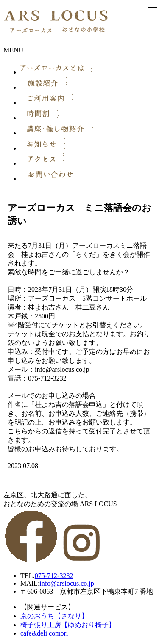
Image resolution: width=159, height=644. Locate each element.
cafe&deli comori (44, 633)
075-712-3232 (54, 576)
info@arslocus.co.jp (67, 583)
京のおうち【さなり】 (54, 616)
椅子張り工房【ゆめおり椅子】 (68, 625)
